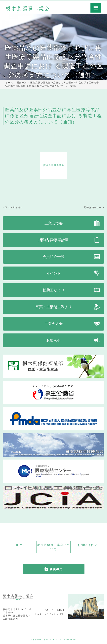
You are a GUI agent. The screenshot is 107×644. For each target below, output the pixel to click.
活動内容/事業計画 (54, 240)
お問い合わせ (87, 545)
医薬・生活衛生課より (54, 307)
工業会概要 (54, 223)
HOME (20, 545)
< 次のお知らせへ (13, 207)
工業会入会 (54, 324)
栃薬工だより (54, 290)
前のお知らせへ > (94, 207)
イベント (54, 273)
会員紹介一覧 (54, 257)
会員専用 (56, 569)
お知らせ (54, 340)
